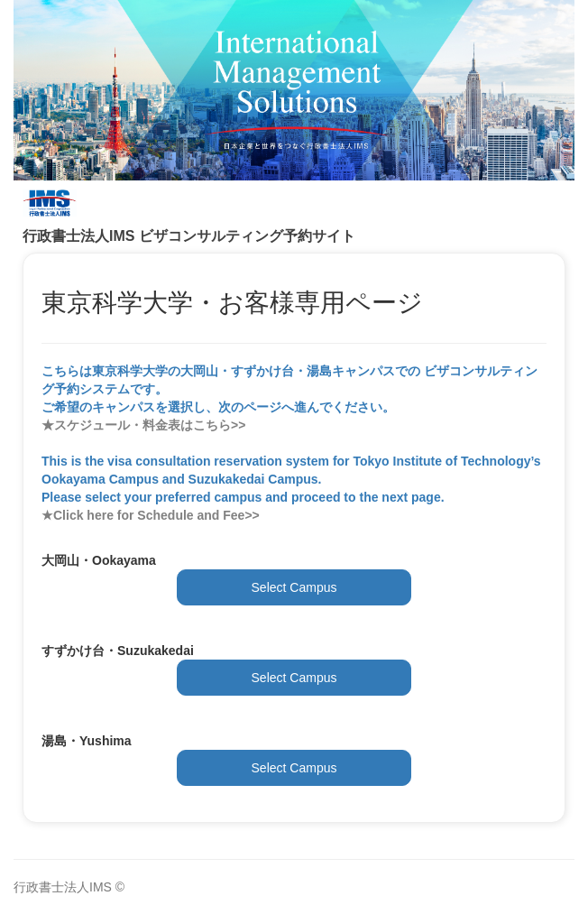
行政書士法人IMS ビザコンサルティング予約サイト (189, 236)
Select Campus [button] (294, 587)
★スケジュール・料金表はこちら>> (143, 425)
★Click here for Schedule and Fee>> (151, 515)
